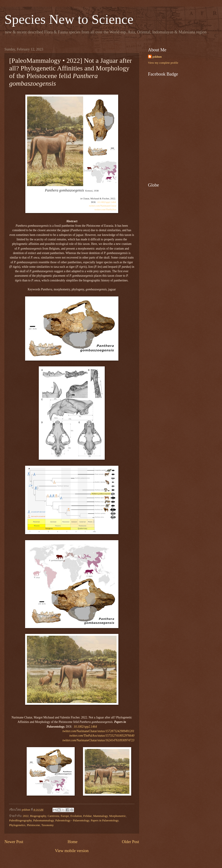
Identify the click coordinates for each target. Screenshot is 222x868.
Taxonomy (48, 825)
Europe (65, 816)
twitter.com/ (70, 740)
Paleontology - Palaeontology (72, 820)
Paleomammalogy (44, 820)
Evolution (76, 816)
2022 (26, 816)
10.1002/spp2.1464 (107, 202)
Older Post (130, 842)
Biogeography (38, 816)
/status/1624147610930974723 (116, 740)
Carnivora (53, 816)
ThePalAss (106, 209)
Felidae (87, 816)
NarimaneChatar (103, 206)
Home (72, 842)
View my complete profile (163, 63)
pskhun (157, 57)
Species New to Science (69, 19)
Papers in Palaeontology (105, 820)
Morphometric (118, 816)
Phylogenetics (17, 825)
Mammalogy (101, 816)
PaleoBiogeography (21, 820)
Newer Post (14, 842)
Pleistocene (34, 825)
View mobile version (72, 851)
